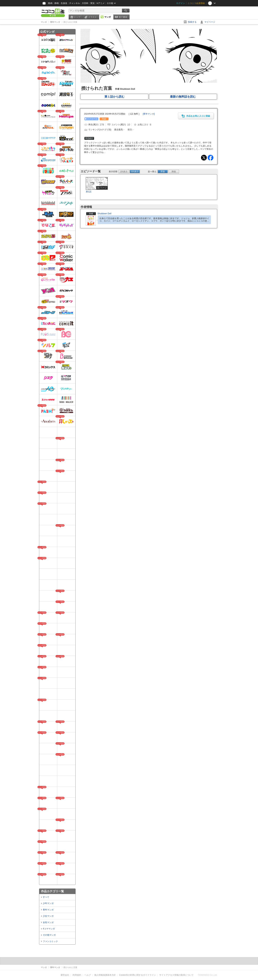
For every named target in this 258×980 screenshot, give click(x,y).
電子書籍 (123, 17)
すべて (46, 897)
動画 (50, 3)
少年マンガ (48, 903)
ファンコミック (50, 941)
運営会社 (65, 975)
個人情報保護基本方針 (105, 975)
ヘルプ (88, 975)
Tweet (204, 158)
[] (149, 114)
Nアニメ (101, 3)
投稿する (192, 22)
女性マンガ (48, 922)
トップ (77, 17)
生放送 (64, 3)
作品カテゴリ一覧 (52, 891)
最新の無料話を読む (183, 97)
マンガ (107, 17)
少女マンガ (48, 916)
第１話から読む (114, 97)
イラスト (92, 17)
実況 (92, 3)
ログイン (181, 3)
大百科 (85, 3)
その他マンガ (49, 935)
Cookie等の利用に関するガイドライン (138, 975)
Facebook (211, 158)
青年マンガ (48, 910)
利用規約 (77, 975)
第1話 (89, 192)
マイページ (210, 22)
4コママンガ (49, 929)
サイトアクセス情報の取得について (176, 975)
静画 (57, 3)
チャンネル (75, 3)
